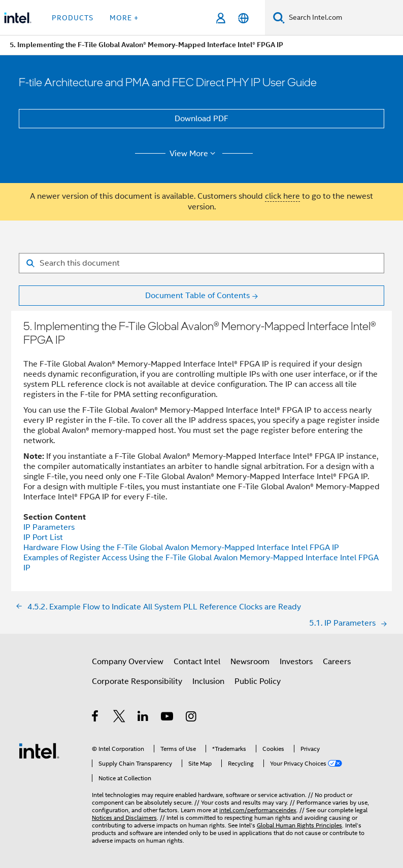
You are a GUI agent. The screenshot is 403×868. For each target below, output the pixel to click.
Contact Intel (197, 662)
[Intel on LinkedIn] (143, 718)
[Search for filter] (201, 263)
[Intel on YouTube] (168, 718)
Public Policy (258, 681)
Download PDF (201, 119)
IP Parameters (49, 527)
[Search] (279, 17)
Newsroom (250, 662)
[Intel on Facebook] (96, 718)
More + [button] (124, 18)
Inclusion (208, 681)
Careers (337, 662)
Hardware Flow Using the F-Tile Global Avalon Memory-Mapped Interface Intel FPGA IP (181, 548)
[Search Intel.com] (344, 18)
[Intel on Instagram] (192, 718)
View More (194, 154)
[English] (243, 18)
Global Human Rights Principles (299, 825)
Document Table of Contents (197, 296)
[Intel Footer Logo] (39, 750)
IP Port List (43, 537)
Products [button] (73, 18)
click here (282, 196)
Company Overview (128, 662)
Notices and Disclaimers (124, 818)
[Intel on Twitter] (120, 718)
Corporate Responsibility (137, 681)
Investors (296, 662)
